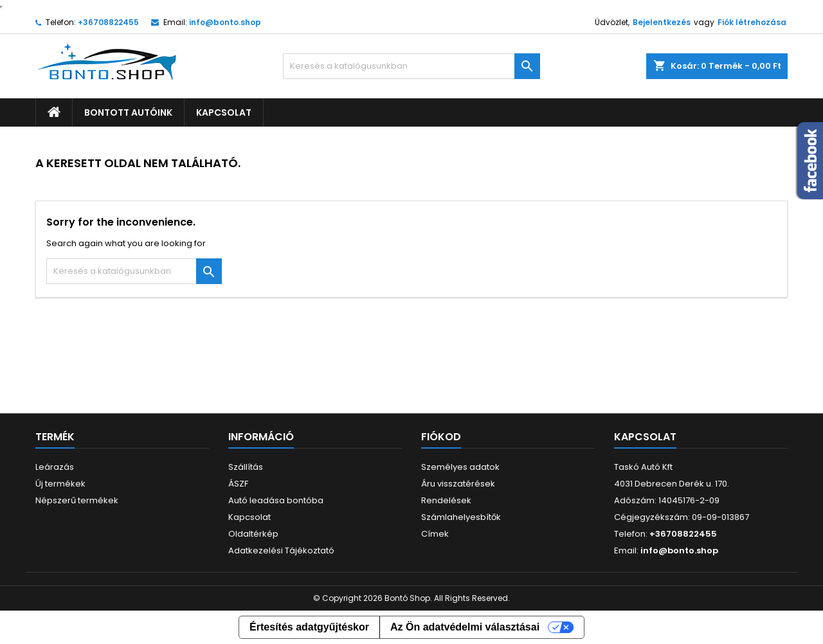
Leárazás (55, 467)
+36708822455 (108, 22)
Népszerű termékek (77, 500)
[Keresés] (411, 66)
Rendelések (446, 500)
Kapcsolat (224, 112)
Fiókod (441, 437)
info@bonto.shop (225, 22)
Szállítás (246, 467)
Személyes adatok (460, 467)
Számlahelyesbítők (461, 517)
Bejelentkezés (662, 22)
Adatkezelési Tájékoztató (281, 550)
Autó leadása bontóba (276, 500)
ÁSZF (238, 484)
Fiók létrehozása (752, 22)
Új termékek (60, 484)
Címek (435, 534)
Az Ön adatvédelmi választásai (465, 627)
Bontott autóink (128, 112)
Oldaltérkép (253, 534)
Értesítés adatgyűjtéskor (309, 627)
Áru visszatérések (458, 484)
